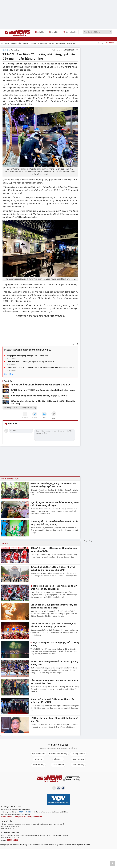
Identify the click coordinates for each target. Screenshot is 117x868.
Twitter (35, 418)
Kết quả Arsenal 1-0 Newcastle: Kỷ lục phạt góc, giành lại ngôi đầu (54, 549)
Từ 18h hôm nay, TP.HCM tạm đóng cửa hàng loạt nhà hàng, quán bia (39, 390)
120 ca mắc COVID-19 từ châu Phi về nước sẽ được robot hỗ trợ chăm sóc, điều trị (41, 368)
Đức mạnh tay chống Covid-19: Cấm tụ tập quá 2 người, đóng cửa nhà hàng (41, 400)
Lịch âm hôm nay (38, 754)
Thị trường (5, 43)
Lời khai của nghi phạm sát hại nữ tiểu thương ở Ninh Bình (54, 719)
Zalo (44, 418)
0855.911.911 (11, 817)
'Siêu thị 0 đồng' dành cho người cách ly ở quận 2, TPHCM (34, 395)
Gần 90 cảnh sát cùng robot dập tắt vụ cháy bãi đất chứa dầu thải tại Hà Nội (53, 606)
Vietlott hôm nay (78, 765)
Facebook (25, 418)
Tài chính (33, 43)
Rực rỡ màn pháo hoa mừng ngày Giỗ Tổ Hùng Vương (52, 644)
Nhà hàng (7, 408)
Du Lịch (52, 43)
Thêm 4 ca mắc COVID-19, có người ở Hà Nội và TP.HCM (30, 362)
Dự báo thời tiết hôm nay (58, 754)
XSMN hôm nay (78, 759)
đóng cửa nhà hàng (29, 408)
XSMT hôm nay (58, 765)
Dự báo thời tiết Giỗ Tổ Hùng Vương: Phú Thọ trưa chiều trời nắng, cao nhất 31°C (52, 568)
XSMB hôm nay (38, 765)
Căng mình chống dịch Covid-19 (34, 350)
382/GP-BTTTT (24, 813)
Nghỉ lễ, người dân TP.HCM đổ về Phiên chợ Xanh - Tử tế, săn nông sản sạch (54, 504)
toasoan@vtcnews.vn (29, 817)
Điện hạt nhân (72, 43)
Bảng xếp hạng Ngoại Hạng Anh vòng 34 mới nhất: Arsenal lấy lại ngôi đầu (54, 587)
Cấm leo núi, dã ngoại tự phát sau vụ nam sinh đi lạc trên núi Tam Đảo (53, 682)
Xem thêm (9, 374)
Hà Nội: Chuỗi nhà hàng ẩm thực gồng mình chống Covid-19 (35, 385)
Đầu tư (25, 43)
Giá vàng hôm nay (78, 754)
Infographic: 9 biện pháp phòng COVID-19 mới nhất (28, 356)
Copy (54, 418)
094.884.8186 (11, 840)
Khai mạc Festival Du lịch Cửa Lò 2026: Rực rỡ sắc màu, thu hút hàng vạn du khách (53, 625)
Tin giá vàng (60, 43)
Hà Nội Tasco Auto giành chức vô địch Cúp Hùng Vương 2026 (52, 663)
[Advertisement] (100, 62)
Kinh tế (5, 50)
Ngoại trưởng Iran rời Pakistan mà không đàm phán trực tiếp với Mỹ (53, 700)
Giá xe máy (58, 759)
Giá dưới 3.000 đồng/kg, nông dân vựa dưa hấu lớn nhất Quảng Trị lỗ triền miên (53, 485)
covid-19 (17, 408)
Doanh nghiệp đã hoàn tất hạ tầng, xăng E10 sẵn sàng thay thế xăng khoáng (54, 522)
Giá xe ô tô (38, 759)
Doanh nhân (43, 43)
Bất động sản (16, 43)
